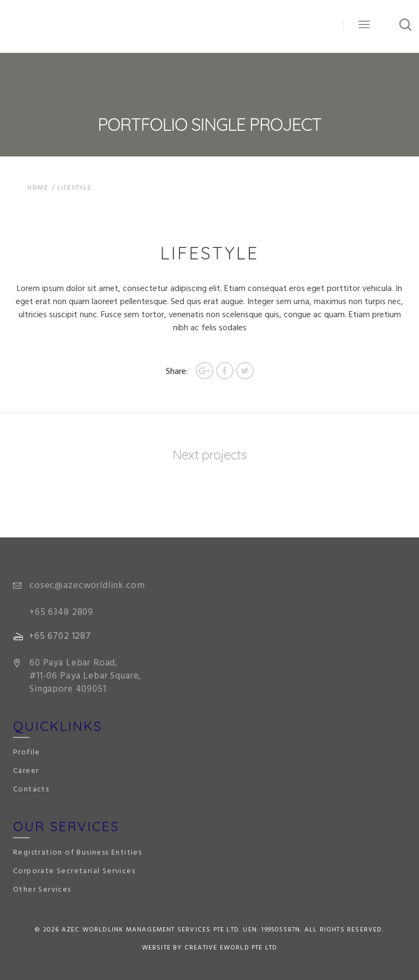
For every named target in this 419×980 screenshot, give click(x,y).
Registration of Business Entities (77, 853)
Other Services (42, 890)
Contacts (31, 790)
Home (38, 188)
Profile (27, 752)
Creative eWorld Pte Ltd (231, 948)
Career (26, 771)
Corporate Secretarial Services (74, 871)
